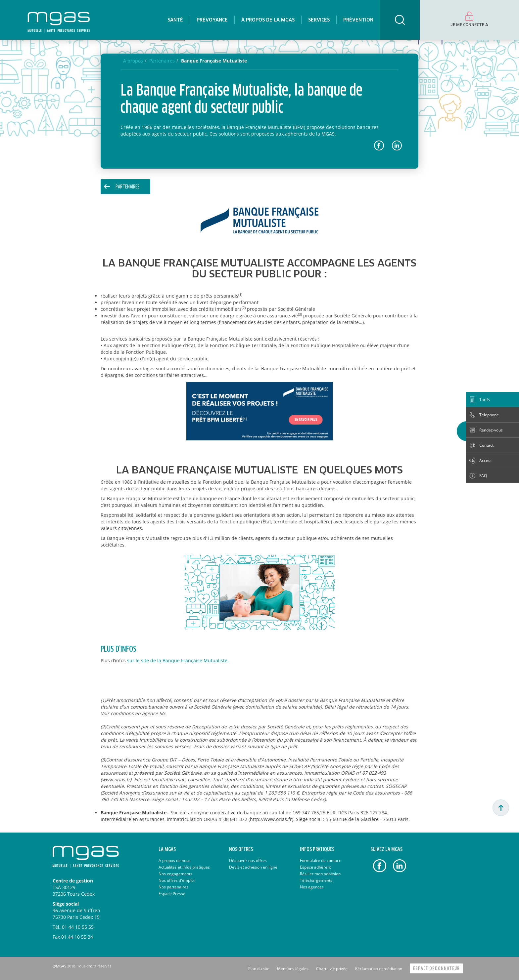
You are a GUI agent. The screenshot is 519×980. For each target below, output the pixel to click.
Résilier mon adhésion (320, 874)
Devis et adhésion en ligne (253, 867)
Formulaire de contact (320, 860)
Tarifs (485, 400)
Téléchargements (316, 880)
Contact (486, 445)
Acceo (485, 460)
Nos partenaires (173, 887)
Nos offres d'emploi (177, 880)
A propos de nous (175, 860)
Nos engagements (175, 874)
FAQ (483, 476)
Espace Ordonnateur (436, 969)
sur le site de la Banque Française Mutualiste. (178, 660)
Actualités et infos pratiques (184, 867)
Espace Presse (172, 894)
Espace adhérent (315, 867)
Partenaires (128, 187)
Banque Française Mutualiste (214, 61)
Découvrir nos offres (248, 860)
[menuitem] (175, 20)
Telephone (489, 415)
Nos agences (312, 887)
